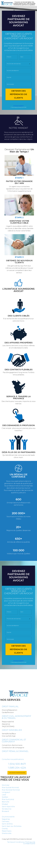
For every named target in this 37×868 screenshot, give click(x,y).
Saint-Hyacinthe (8, 807)
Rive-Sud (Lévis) (8, 799)
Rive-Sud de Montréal (10, 788)
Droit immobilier (12, 730)
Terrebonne (7, 809)
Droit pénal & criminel (15, 751)
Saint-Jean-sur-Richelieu (12, 826)
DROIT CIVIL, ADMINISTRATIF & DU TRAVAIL (17, 717)
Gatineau (6, 821)
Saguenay (6, 819)
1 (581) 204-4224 (17, 768)
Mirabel (5, 804)
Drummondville (8, 817)
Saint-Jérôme (7, 824)
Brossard (5, 811)
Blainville (6, 802)
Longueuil (6, 792)
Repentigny (7, 831)
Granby (5, 829)
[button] (19, 64)
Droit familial (10, 706)
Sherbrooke (7, 833)
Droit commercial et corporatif (14, 741)
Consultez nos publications (13, 759)
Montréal (6, 785)
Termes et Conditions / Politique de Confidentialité (21, 843)
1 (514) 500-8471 (17, 764)
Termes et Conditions (19, 106)
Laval (4, 795)
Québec (5, 797)
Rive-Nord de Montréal (11, 790)
